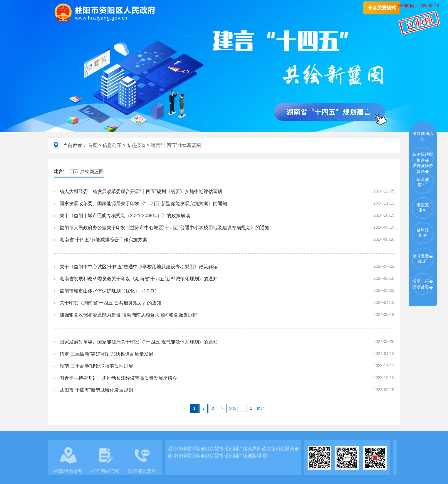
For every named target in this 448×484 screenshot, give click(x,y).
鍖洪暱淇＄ (423, 182)
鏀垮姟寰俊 (423, 233)
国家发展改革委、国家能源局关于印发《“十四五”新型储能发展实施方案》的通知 (144, 204)
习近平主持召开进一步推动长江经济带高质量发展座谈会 (118, 378)
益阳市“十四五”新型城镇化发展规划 (97, 390)
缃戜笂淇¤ (423, 207)
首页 (93, 145)
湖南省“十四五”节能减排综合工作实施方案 (104, 240)
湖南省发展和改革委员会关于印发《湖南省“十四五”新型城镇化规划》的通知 (139, 279)
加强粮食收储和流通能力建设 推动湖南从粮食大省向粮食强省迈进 (128, 315)
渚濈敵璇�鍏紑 (423, 259)
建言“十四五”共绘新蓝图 (176, 145)
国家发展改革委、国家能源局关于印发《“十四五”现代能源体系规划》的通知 (139, 342)
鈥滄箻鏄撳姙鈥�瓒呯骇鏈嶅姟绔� (423, 160)
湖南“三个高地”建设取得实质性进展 (97, 366)
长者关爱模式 (382, 8)
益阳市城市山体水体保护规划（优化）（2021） (110, 291)
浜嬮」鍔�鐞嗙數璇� (423, 284)
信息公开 (112, 145)
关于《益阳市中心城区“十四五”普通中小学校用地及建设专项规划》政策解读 (139, 267)
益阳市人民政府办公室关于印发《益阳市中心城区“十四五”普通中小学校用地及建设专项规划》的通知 (165, 228)
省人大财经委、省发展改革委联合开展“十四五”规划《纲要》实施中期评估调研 (141, 191)
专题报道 (136, 145)
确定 (260, 408)
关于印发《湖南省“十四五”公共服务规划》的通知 (111, 303)
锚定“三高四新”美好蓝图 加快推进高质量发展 (106, 354)
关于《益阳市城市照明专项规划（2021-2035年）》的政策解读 (125, 216)
